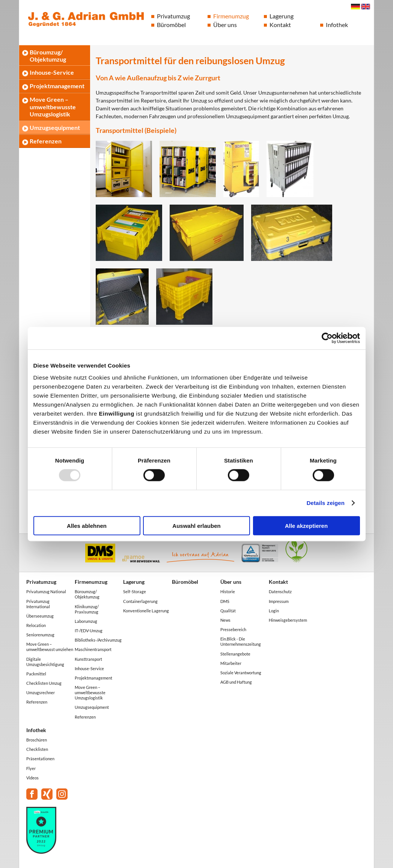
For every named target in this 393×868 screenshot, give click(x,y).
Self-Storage (135, 591)
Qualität (228, 611)
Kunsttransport (88, 659)
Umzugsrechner (41, 692)
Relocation (36, 625)
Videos (32, 778)
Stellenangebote (235, 654)
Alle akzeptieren (306, 525)
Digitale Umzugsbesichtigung (45, 662)
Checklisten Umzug (44, 683)
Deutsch (355, 7)
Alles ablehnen (87, 525)
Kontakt (280, 25)
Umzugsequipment (55, 127)
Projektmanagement (57, 86)
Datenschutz (280, 591)
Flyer (31, 768)
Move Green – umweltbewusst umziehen (50, 647)
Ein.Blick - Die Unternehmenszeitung (241, 641)
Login (274, 611)
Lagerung (282, 16)
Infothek (337, 25)
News (225, 620)
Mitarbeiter (231, 663)
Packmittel (36, 674)
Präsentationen (40, 759)
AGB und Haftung (236, 682)
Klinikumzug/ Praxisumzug (87, 609)
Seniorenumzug (40, 635)
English (366, 7)
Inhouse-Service (52, 72)
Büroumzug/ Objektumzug (48, 56)
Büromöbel (171, 25)
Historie (228, 591)
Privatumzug (173, 16)
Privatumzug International (38, 604)
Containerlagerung (140, 601)
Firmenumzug (231, 16)
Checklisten (37, 749)
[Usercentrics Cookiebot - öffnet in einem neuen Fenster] (327, 338)
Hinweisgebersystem (288, 620)
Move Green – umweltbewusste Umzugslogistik (53, 106)
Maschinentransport (93, 649)
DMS (225, 601)
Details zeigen (326, 503)
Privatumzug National (46, 591)
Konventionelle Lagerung (146, 611)
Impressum (279, 601)
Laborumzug (86, 621)
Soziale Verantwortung (241, 673)
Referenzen (46, 141)
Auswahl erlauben (196, 525)
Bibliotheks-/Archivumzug (98, 640)
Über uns (225, 25)
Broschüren (37, 740)
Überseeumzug (40, 616)
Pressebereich (233, 629)
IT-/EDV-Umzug (89, 631)
